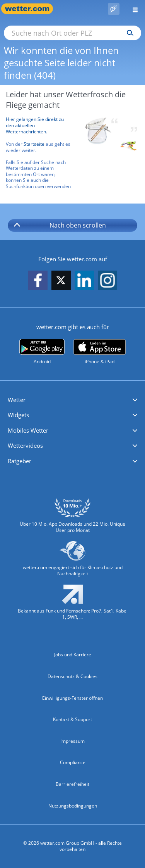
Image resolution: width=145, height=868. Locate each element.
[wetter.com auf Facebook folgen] (38, 281)
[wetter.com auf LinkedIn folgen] (84, 281)
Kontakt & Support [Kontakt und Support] (72, 719)
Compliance (73, 762)
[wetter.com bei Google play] (42, 352)
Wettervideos (25, 445)
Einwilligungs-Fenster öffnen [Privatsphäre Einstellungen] (72, 698)
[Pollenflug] (114, 9)
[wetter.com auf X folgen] (61, 282)
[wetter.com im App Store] (100, 352)
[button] (72, 400)
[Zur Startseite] (31, 9)
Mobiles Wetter (28, 430)
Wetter (17, 400)
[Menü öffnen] (132, 9)
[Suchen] (128, 33)
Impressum (72, 741)
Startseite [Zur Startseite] (34, 144)
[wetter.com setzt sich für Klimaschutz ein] (72, 562)
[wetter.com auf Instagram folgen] (107, 281)
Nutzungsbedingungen (73, 806)
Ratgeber (20, 461)
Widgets (18, 415)
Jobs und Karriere (73, 655)
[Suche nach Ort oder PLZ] (72, 33)
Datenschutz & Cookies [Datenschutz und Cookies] (72, 676)
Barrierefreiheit (72, 784)
